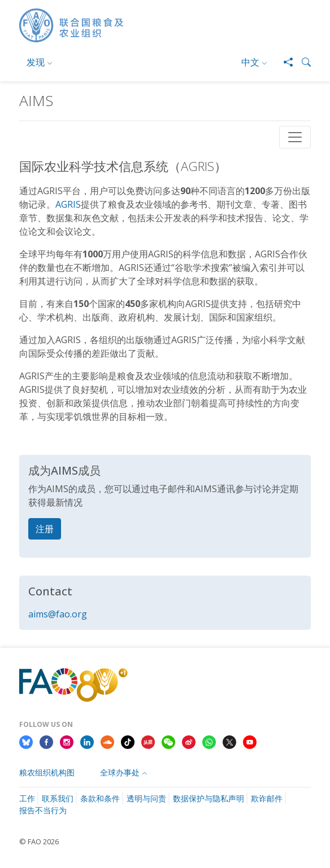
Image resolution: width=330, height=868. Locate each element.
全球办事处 (120, 772)
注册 (45, 529)
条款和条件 (100, 798)
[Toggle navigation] (295, 137)
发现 (36, 62)
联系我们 (58, 798)
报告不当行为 (43, 810)
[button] (302, 62)
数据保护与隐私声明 (209, 798)
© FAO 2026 (39, 841)
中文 (250, 62)
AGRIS (68, 204)
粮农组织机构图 (47, 772)
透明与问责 (146, 798)
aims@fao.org (58, 614)
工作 (27, 798)
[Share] (284, 62)
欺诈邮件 (267, 798)
